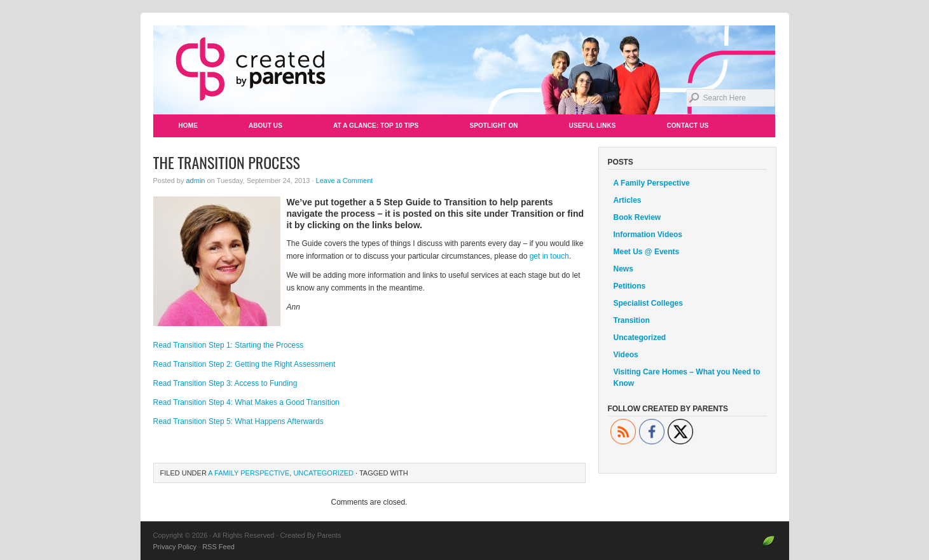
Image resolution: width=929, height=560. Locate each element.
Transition (632, 320)
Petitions (630, 286)
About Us (265, 126)
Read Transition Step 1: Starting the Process (229, 345)
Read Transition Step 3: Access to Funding (225, 383)
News (623, 269)
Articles (628, 200)
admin (195, 181)
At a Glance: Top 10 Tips (376, 126)
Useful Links (593, 126)
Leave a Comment (345, 181)
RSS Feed (218, 547)
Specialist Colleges (648, 303)
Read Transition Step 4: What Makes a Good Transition (246, 402)
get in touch (549, 256)
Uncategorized (323, 473)
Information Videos (648, 235)
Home (188, 126)
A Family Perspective (249, 473)
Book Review (637, 217)
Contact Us (687, 126)
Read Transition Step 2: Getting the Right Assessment (244, 364)
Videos (626, 355)
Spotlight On (493, 126)
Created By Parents (465, 70)
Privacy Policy (175, 547)
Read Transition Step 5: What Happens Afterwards (238, 421)
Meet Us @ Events (647, 252)
